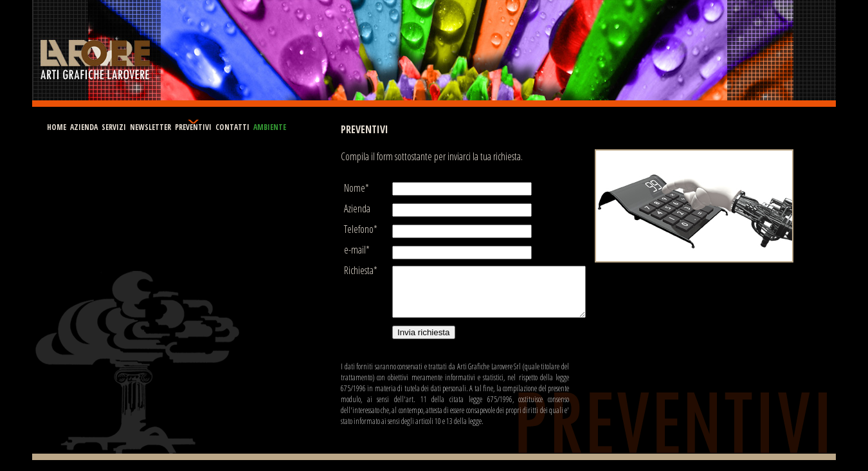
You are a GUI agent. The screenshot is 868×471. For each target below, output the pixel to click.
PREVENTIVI (193, 127)
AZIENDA (84, 127)
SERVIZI (114, 127)
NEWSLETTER (150, 127)
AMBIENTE (270, 127)
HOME (57, 127)
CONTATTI (232, 127)
